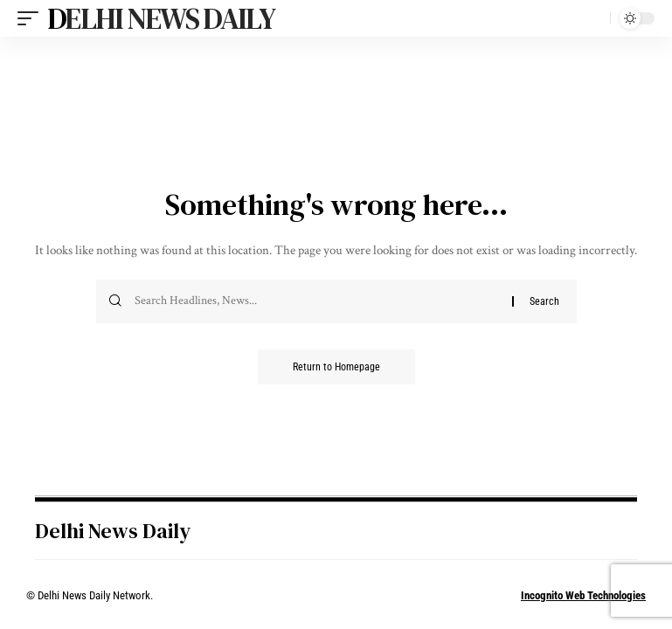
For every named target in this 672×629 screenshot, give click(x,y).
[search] (592, 18)
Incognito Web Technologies (583, 595)
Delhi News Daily (161, 18)
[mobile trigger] (32, 18)
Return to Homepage (336, 367)
